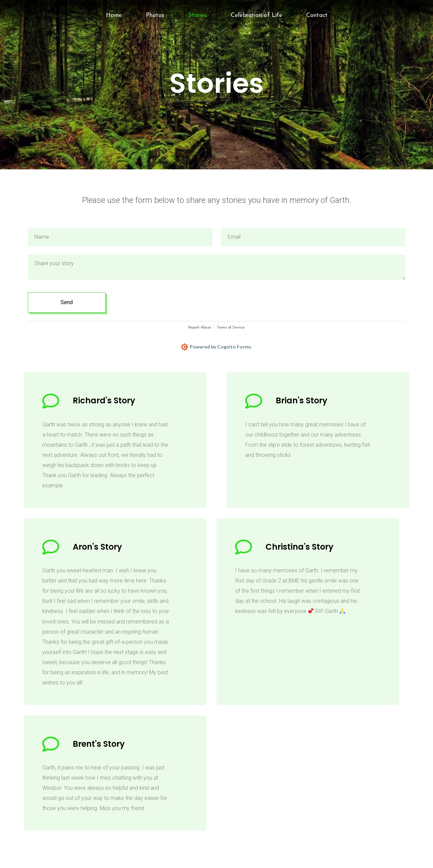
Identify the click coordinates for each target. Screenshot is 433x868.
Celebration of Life (257, 15)
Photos (155, 15)
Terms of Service (231, 328)
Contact (317, 15)
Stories (198, 15)
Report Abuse (200, 328)
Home (114, 15)
